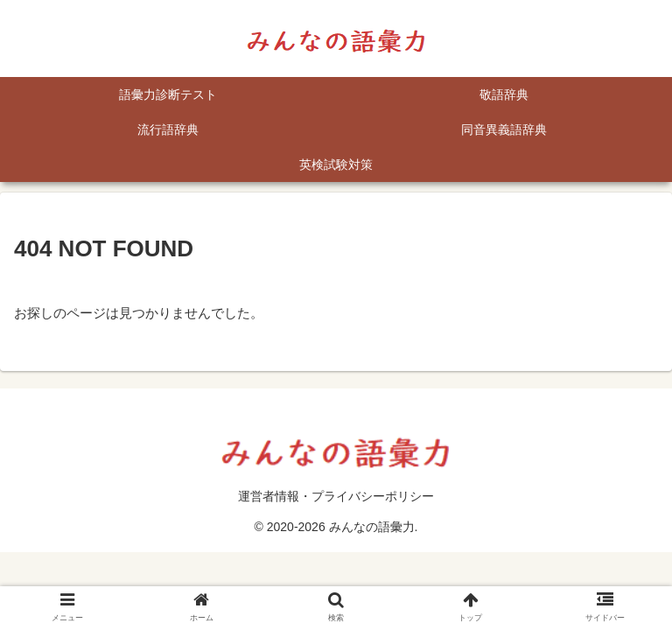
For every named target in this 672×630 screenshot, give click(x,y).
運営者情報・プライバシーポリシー (336, 496)
